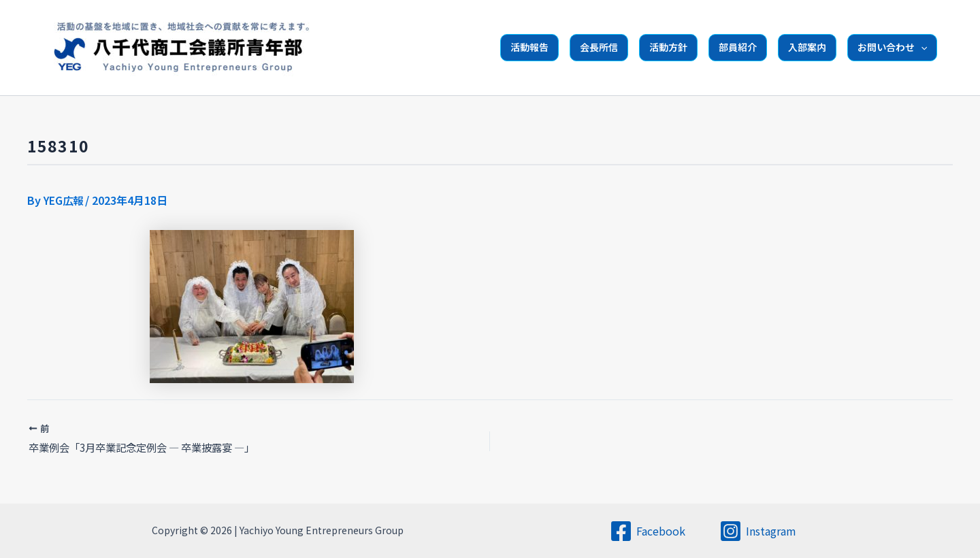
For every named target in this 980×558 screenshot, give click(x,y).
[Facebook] (648, 531)
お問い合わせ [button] (892, 47)
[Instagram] (758, 531)
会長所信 (599, 47)
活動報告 (529, 47)
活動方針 (668, 47)
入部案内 (807, 47)
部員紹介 (738, 47)
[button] (921, 47)
